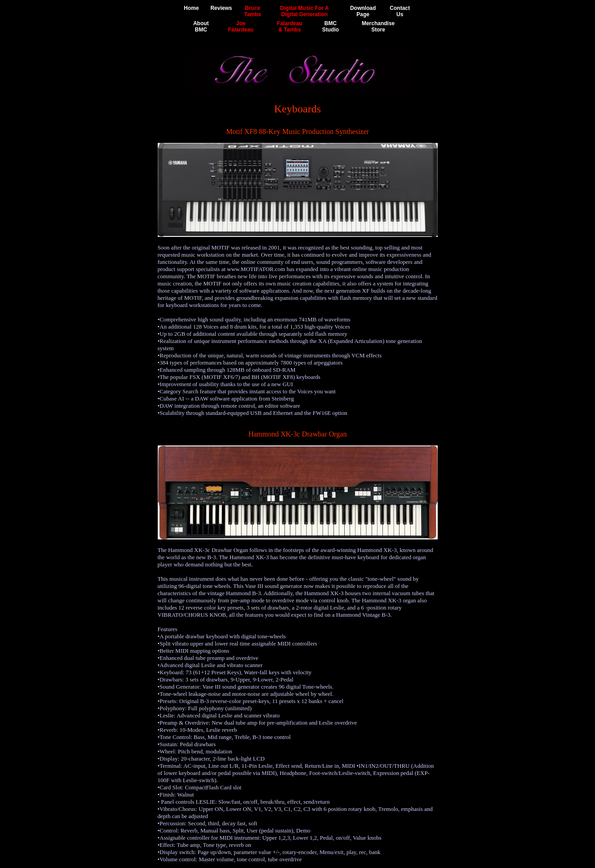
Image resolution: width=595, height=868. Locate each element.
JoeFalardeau (241, 27)
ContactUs (400, 11)
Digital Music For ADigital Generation (304, 11)
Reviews (221, 8)
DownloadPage (363, 11)
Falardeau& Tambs (290, 27)
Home (191, 8)
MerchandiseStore (378, 27)
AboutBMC (201, 27)
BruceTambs (253, 11)
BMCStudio (331, 27)
